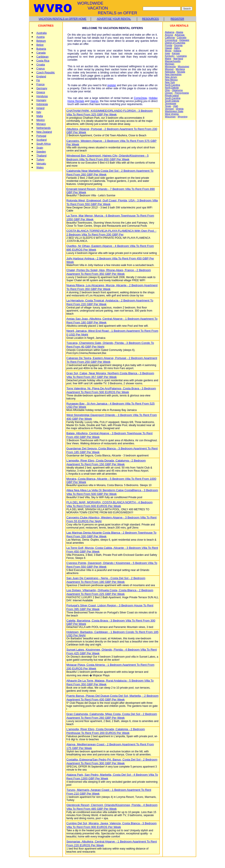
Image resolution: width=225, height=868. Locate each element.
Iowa (168, 53)
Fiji (38, 80)
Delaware (184, 40)
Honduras (42, 96)
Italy (39, 112)
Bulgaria (41, 49)
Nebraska (170, 72)
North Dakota (172, 88)
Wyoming (183, 117)
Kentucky (170, 56)
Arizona (169, 35)
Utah (176, 106)
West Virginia (172, 114)
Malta (40, 116)
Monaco (41, 124)
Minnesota (170, 66)
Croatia (41, 65)
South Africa (44, 144)
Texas (168, 106)
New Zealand (44, 132)
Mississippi (183, 66)
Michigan (170, 64)
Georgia (178, 45)
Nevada (181, 72)
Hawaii (169, 48)
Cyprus (41, 69)
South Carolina (173, 98)
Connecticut (171, 40)
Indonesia (42, 104)
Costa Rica (43, 61)
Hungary (41, 100)
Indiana (177, 51)
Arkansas (180, 35)
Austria (41, 37)
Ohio (168, 90)
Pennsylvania (182, 93)
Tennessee (171, 103)
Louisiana (182, 56)
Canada (41, 53)
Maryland (178, 58)
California (170, 37)
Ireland (41, 108)
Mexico (41, 120)
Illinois (168, 51)
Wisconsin (170, 117)
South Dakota (172, 101)
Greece (41, 92)
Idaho (177, 48)
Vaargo (94, 101)
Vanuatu (41, 164)
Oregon (169, 93)
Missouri (169, 69)
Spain (40, 148)
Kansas (176, 53)
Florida (169, 45)
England (41, 77)
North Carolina (173, 85)
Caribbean (43, 57)
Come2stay (140, 98)
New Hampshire (173, 74)
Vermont (169, 109)
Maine (168, 58)
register (112, 85)
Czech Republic (46, 73)
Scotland (42, 140)
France (41, 84)
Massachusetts (173, 61)
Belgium (41, 41)
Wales (40, 168)
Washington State (174, 111)
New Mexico (171, 80)
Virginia (180, 109)
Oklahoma (177, 90)
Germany (42, 88)
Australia (42, 33)
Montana (180, 69)
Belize (40, 45)
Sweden (41, 152)
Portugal (41, 136)
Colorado (182, 37)
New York (170, 82)
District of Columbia (175, 43)
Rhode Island (172, 95)
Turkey (40, 160)
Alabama (170, 32)
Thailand (42, 156)
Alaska (180, 32)
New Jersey (171, 77)
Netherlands (44, 128)
